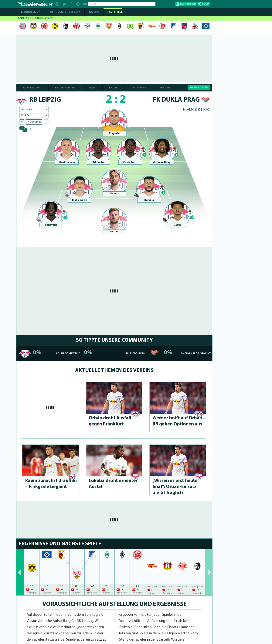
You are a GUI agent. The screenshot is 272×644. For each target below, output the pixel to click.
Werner (114, 232)
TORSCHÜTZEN (44, 18)
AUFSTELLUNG (32, 88)
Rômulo (149, 200)
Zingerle (114, 133)
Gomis (177, 225)
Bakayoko (51, 225)
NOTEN (94, 12)
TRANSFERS (139, 88)
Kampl (114, 194)
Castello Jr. (130, 162)
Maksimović (80, 200)
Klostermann (67, 162)
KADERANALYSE (65, 88)
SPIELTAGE (24, 18)
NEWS (92, 88)
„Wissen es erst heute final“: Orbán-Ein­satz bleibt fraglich (175, 487)
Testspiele (114, 12)
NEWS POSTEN (199, 88)
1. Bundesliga (31, 12)
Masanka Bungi (162, 162)
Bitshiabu (98, 162)
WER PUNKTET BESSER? (65, 12)
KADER (113, 88)
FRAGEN (165, 88)
